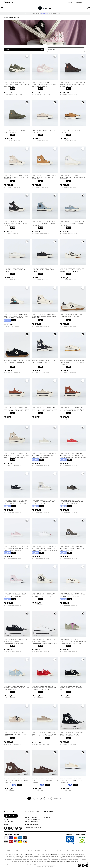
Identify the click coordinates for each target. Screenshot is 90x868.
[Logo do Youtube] (13, 828)
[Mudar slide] (44, 44)
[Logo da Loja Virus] (45, 8)
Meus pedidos (79, 2)
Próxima (58, 798)
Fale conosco (29, 815)
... (46, 798)
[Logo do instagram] (9, 828)
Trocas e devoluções (31, 821)
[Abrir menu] (2, 8)
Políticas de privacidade (32, 819)
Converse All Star (15, 17)
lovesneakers (45, 14)
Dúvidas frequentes (31, 817)
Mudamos (47, 817)
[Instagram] (83, 865)
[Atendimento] (87, 865)
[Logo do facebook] (5, 828)
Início (6, 17)
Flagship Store (10, 2)
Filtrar (24, 50)
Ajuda (70, 2)
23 (50, 798)
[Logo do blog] (16, 828)
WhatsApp (11, 816)
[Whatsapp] (79, 865)
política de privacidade (49, 865)
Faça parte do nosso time (33, 827)
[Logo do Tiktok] (20, 828)
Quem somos (48, 815)
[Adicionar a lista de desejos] (27, 56)
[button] (25, 14)
